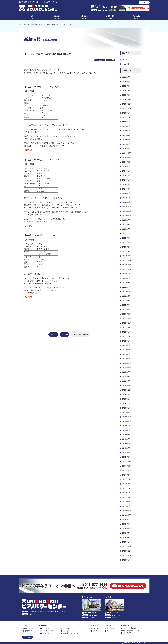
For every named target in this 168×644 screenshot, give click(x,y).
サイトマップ (127, 633)
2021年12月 (127, 314)
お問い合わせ (136, 17)
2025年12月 (127, 100)
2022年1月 (127, 310)
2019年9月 (127, 394)
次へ (65, 334)
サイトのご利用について (130, 628)
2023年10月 (127, 216)
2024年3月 (127, 193)
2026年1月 (127, 95)
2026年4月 (127, 82)
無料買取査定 (29, 631)
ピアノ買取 (46, 633)
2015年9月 (127, 560)
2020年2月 (127, 381)
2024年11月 (127, 158)
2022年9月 (127, 274)
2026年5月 (127, 77)
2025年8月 (127, 117)
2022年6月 (127, 287)
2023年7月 (127, 229)
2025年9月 (127, 113)
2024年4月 (127, 189)
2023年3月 (127, 247)
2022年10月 (127, 269)
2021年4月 (127, 350)
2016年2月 (127, 542)
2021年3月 (127, 354)
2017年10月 (127, 471)
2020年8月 (127, 372)
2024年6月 (127, 180)
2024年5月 (127, 184)
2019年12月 (127, 386)
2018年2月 (127, 453)
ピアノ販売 (46, 628)
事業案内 (58, 17)
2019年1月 (127, 412)
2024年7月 (127, 175)
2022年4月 (127, 296)
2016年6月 (127, 529)
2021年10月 (127, 323)
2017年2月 (127, 506)
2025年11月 (127, 104)
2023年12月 (127, 207)
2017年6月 (127, 488)
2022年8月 (127, 278)
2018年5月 (127, 444)
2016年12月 (127, 511)
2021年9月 (127, 327)
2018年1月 (127, 457)
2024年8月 (127, 171)
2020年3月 (127, 377)
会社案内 (84, 17)
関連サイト (126, 626)
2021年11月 (127, 319)
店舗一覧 (110, 17)
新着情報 (96, 631)
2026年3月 (127, 86)
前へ (53, 334)
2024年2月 (127, 198)
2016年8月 (127, 524)
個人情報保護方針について (131, 630)
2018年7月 (127, 435)
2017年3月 (127, 502)
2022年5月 (127, 292)
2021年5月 (127, 345)
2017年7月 (127, 484)
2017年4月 (127, 497)
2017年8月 (127, 479)
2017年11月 (127, 466)
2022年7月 (127, 283)
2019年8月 (127, 399)
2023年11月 (127, 211)
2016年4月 (127, 533)
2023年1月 (127, 256)
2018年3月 (127, 448)
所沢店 (109, 631)
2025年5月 (127, 131)
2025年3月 (127, 140)
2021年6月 (127, 341)
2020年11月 (127, 368)
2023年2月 (127, 251)
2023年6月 (127, 234)
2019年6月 (127, 403)
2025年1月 (127, 149)
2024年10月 (127, 162)
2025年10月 (127, 108)
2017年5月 (127, 493)
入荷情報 (126, 64)
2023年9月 (127, 220)
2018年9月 (127, 426)
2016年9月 (127, 520)
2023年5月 (127, 238)
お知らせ (126, 59)
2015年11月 (127, 551)
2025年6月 (127, 126)
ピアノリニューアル (69, 631)
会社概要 (96, 628)
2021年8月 (127, 332)
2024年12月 (127, 153)
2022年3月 (127, 301)
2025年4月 (127, 135)
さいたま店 (110, 628)
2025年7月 (127, 122)
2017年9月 (127, 475)
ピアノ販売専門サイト (49, 631)
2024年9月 (127, 167)
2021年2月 (127, 359)
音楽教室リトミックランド (71, 633)
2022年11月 (127, 265)
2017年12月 (127, 462)
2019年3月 (127, 408)
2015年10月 (127, 555)
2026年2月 (127, 91)
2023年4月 (127, 243)
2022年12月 (127, 260)
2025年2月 (127, 144)
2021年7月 (127, 336)
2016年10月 (127, 515)
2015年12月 (127, 546)
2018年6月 (127, 439)
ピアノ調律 (66, 628)
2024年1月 (127, 202)
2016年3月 (127, 538)
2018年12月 (127, 417)
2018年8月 (127, 430)
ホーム (26, 626)
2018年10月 (127, 421)
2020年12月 (127, 363)
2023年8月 (127, 225)
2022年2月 (127, 305)
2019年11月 (127, 390)
